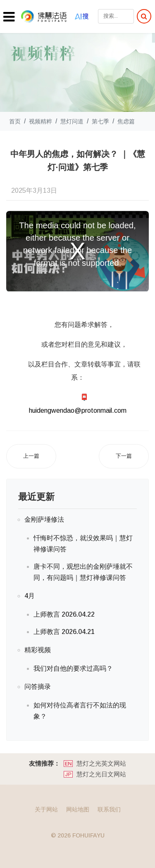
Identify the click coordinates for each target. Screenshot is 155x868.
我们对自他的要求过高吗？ (73, 668)
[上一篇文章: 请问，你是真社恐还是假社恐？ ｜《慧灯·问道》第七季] (31, 456)
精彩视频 (38, 650)
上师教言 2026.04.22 (64, 614)
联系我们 (109, 809)
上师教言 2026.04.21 (64, 632)
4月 (30, 596)
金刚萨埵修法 (44, 519)
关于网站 (46, 809)
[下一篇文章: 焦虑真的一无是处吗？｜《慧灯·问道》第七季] (124, 456)
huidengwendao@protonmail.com (78, 410)
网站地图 (78, 809)
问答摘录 (38, 687)
